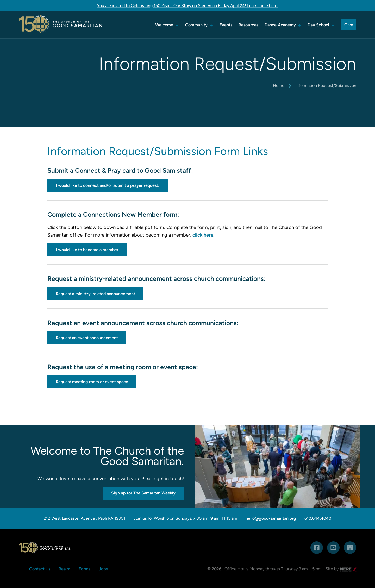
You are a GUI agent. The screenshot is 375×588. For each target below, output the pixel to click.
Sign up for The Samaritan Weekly (143, 493)
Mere (345, 569)
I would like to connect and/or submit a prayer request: (108, 185)
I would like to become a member (87, 250)
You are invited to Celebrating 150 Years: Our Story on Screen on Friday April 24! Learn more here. (188, 6)
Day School (318, 25)
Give (349, 25)
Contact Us (40, 569)
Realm (64, 569)
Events (226, 25)
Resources (248, 25)
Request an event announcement (87, 338)
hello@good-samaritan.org (271, 518)
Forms (85, 569)
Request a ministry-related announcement (95, 294)
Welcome (164, 25)
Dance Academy (280, 25)
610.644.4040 (318, 518)
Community (196, 25)
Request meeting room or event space (92, 382)
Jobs (103, 569)
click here (203, 235)
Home (279, 86)
